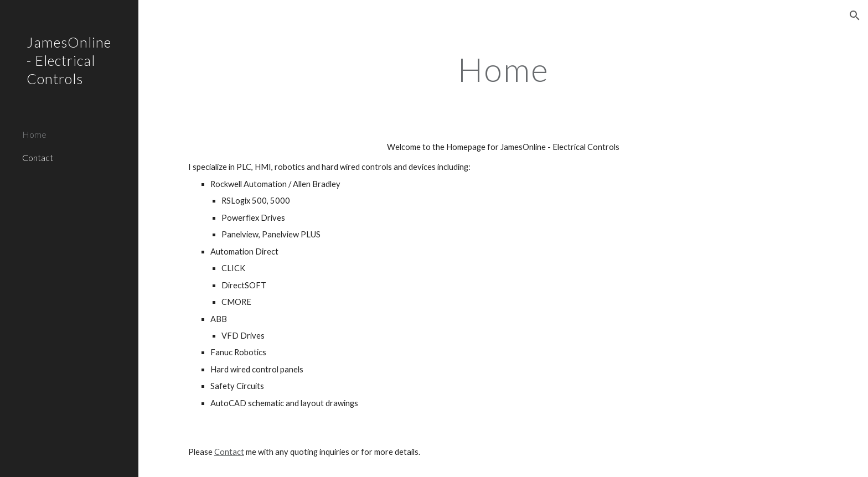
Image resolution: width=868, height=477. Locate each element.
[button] (855, 15)
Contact (229, 452)
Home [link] (34, 134)
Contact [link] (38, 157)
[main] (503, 69)
